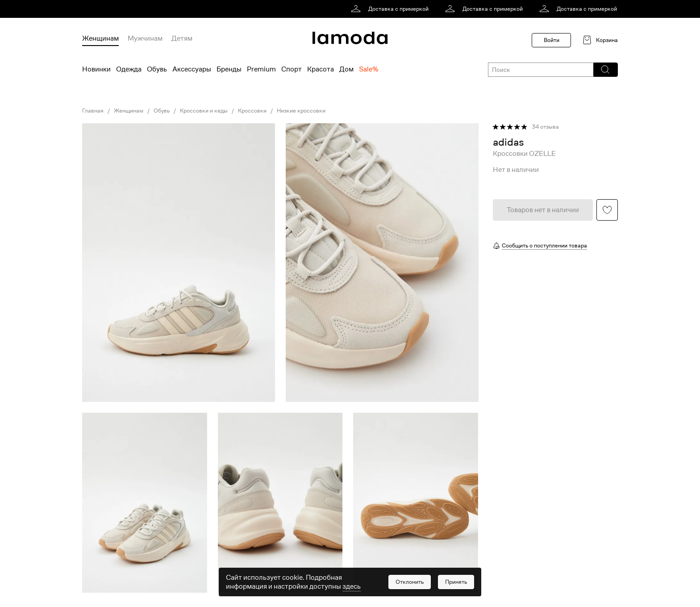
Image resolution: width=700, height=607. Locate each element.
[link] (391, 9)
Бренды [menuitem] (229, 69)
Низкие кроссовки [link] (301, 111)
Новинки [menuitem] (96, 69)
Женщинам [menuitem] (100, 38)
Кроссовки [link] (252, 111)
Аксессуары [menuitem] (192, 69)
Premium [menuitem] (261, 69)
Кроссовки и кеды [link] (204, 111)
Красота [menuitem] (321, 69)
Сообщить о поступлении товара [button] (544, 245)
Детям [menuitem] (182, 38)
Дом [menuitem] (346, 69)
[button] (605, 70)
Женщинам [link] (129, 111)
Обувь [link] (162, 111)
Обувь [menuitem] (157, 69)
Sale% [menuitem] (369, 69)
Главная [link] (93, 111)
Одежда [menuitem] (129, 69)
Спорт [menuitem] (292, 69)
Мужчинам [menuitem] (145, 38)
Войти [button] (552, 40)
